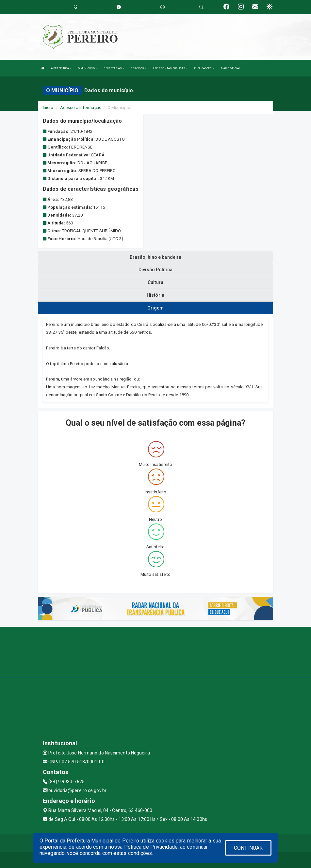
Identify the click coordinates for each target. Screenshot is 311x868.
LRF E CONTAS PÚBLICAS (170, 68)
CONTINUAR (248, 848)
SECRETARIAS (114, 68)
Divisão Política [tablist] (155, 270)
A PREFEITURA (61, 68)
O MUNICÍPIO (88, 68)
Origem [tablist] (156, 308)
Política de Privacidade (151, 847)
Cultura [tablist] (155, 282)
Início (48, 107)
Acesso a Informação (81, 107)
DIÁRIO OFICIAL (231, 68)
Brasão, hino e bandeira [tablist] (155, 257)
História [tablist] (155, 295)
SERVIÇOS (139, 68)
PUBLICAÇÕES (204, 68)
